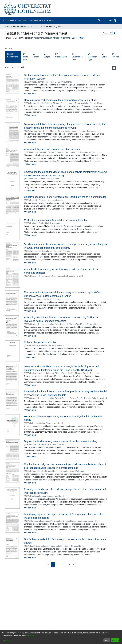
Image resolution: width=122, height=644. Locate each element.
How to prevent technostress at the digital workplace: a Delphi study (60, 100)
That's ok (115, 640)
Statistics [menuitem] (51, 21)
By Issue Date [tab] (25, 57)
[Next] (73, 565)
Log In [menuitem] (104, 21)
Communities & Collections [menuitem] (15, 21)
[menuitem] (115, 21)
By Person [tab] (36, 55)
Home (7, 26)
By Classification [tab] (61, 55)
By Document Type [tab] (92, 57)
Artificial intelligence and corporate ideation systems (52, 149)
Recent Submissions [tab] (13, 55)
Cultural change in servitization (40, 342)
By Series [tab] (105, 55)
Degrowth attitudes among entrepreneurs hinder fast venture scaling (61, 441)
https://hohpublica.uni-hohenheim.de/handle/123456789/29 (59, 38)
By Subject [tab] (47, 55)
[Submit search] (99, 21)
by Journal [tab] (115, 55)
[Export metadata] (115, 33)
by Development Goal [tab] (77, 57)
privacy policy (30, 635)
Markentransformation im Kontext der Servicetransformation (56, 220)
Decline (107, 640)
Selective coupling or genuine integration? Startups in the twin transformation (65, 197)
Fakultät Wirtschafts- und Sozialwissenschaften (25, 26)
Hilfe (111, 21)
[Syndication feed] (114, 68)
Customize (6, 640)
